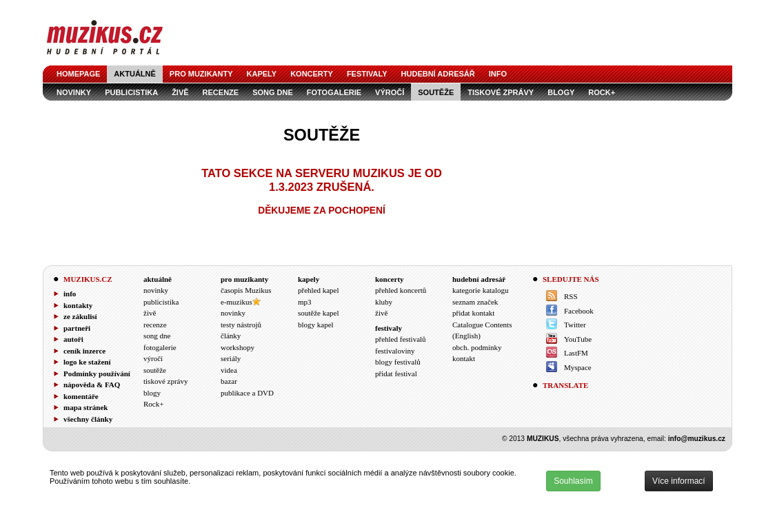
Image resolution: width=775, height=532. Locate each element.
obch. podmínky (477, 347)
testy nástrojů (241, 325)
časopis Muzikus (246, 290)
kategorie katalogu (481, 290)
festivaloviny (395, 351)
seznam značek (475, 302)
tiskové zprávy (501, 92)
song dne (273, 92)
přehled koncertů (401, 290)
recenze (221, 92)
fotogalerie (334, 92)
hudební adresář (438, 74)
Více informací (679, 481)
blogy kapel (316, 325)
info (498, 74)
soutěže (436, 92)
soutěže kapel (319, 313)
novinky (74, 92)
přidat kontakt (473, 313)
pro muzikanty (201, 74)
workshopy (238, 347)
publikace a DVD (247, 393)
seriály (231, 358)
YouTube (578, 339)
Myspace (578, 367)
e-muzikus (236, 302)
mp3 (305, 302)
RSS (571, 296)
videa (229, 370)
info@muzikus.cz (697, 439)
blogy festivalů (398, 362)
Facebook (579, 311)
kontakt (464, 358)
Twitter (575, 325)
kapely (262, 74)
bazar (229, 381)
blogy (561, 92)
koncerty (312, 74)
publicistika (131, 92)
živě (180, 92)
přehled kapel (319, 290)
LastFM (576, 353)
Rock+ (602, 92)
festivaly (367, 74)
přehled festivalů (401, 339)
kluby (384, 302)
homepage (78, 74)
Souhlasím (573, 481)
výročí (390, 92)
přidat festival (396, 374)
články (231, 336)
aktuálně (135, 74)
